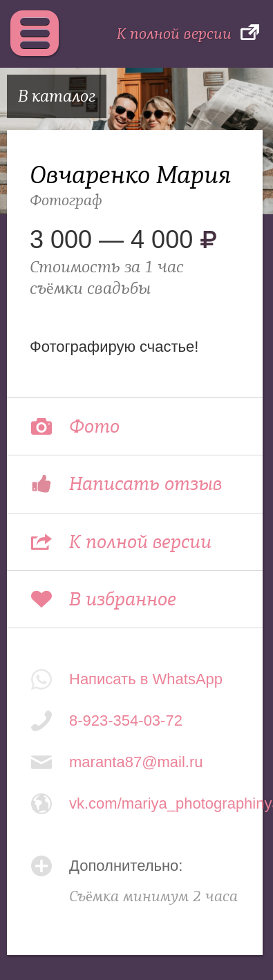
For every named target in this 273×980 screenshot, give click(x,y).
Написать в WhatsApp (146, 679)
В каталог (57, 96)
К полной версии (174, 34)
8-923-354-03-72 (126, 720)
